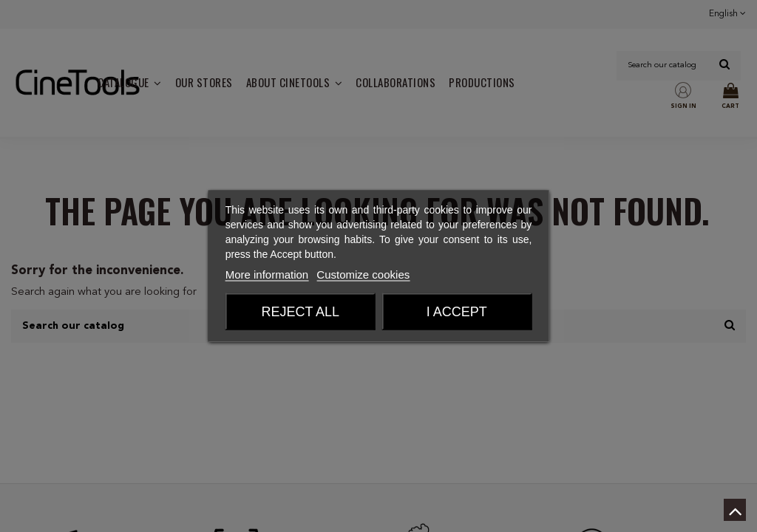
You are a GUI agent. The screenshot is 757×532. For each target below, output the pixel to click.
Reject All (300, 312)
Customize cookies (363, 274)
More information (267, 274)
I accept (457, 312)
